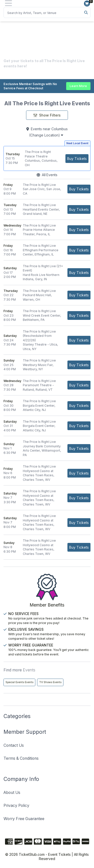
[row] (47, 158)
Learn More (78, 86)
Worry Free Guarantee (24, 819)
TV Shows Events (50, 682)
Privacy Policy (16, 806)
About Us (12, 793)
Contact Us (14, 745)
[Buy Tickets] (77, 159)
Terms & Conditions (21, 758)
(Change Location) (46, 135)
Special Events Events (19, 682)
